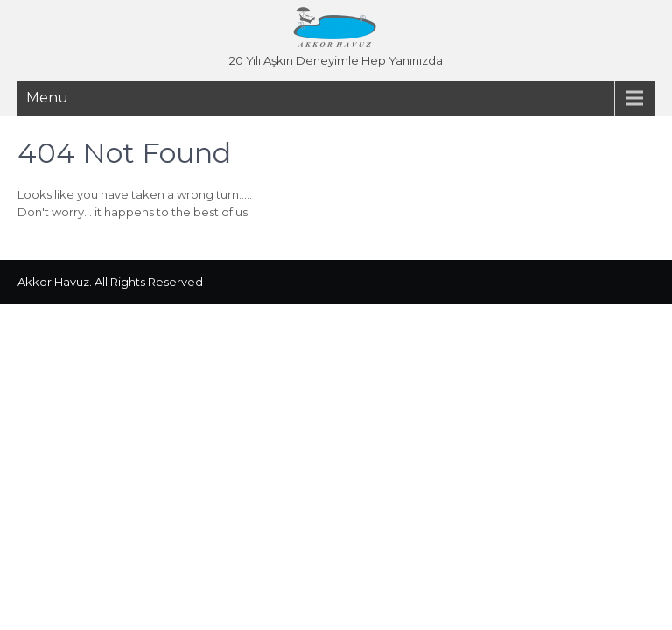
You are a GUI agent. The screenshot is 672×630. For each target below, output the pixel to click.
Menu (47, 98)
